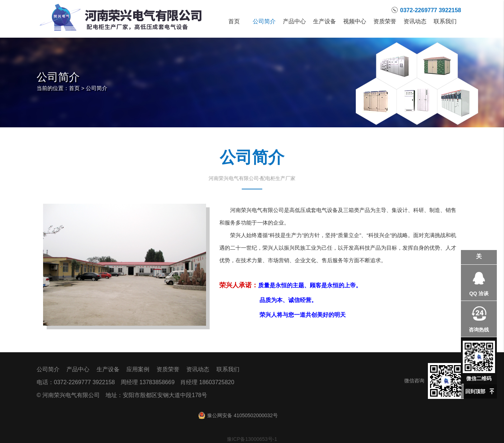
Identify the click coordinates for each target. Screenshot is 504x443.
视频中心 (355, 22)
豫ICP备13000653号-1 (252, 439)
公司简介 (264, 22)
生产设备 (325, 22)
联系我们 (445, 22)
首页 (234, 22)
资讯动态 (415, 22)
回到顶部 (475, 391)
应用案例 (138, 369)
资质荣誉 (385, 22)
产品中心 (294, 22)
